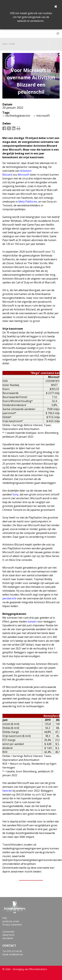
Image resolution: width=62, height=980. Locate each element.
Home (5, 44)
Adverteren (8, 935)
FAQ (5, 918)
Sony (15, 494)
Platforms (31, 202)
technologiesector (18, 116)
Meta (21, 202)
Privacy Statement (12, 925)
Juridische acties (11, 921)
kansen (32, 622)
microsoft (43, 116)
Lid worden (8, 932)
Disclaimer (8, 938)
